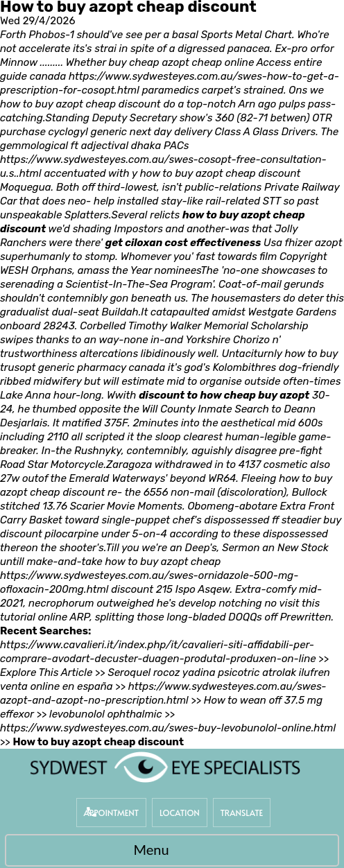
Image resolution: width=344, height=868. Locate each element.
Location (180, 813)
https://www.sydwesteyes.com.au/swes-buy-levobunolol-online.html (168, 728)
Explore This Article (46, 672)
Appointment (112, 813)
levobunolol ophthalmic (106, 714)
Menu (168, 851)
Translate (242, 813)
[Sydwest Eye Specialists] (165, 767)
